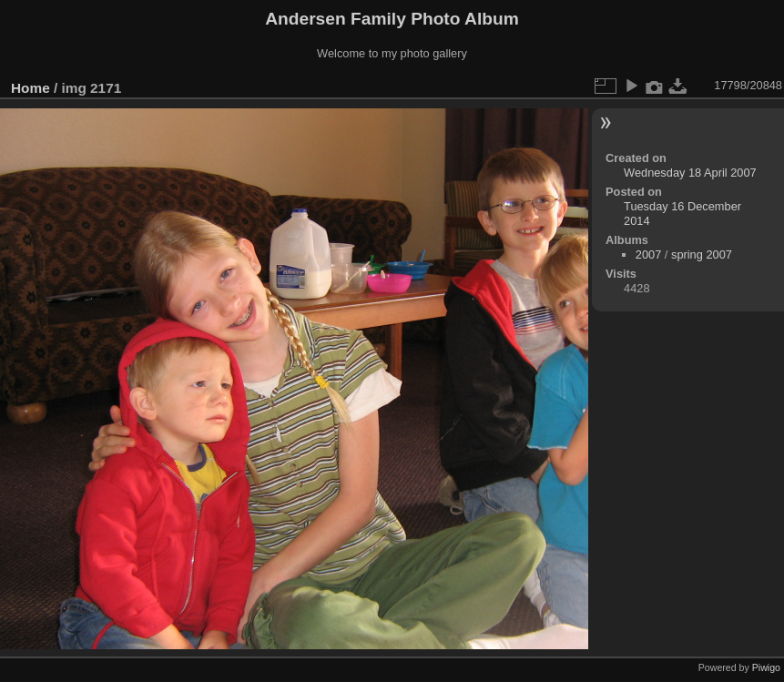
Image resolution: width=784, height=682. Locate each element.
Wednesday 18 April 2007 (690, 173)
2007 (648, 254)
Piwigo (766, 667)
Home (31, 88)
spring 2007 (702, 254)
